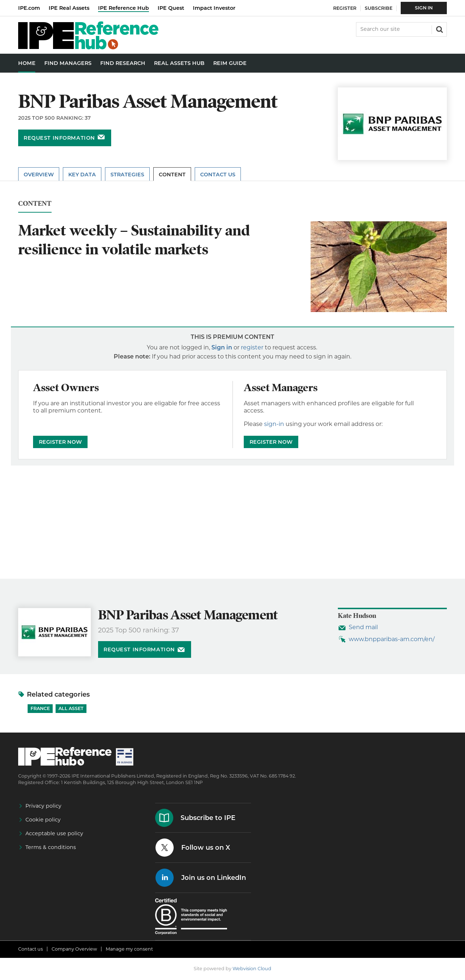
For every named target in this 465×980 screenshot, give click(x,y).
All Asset (71, 708)
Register (345, 8)
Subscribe (379, 8)
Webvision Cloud (252, 969)
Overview (39, 175)
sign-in (274, 424)
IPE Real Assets (69, 8)
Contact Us (218, 175)
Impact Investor (214, 8)
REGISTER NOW (60, 442)
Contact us (31, 949)
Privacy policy (43, 806)
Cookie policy (43, 820)
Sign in (222, 347)
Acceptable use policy (54, 833)
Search (439, 29)
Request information (59, 138)
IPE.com (29, 8)
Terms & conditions (51, 847)
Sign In (424, 8)
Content (172, 175)
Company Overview (74, 949)
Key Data (82, 175)
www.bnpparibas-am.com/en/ (392, 639)
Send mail (363, 627)
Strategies (127, 175)
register (252, 347)
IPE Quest (171, 8)
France (40, 708)
